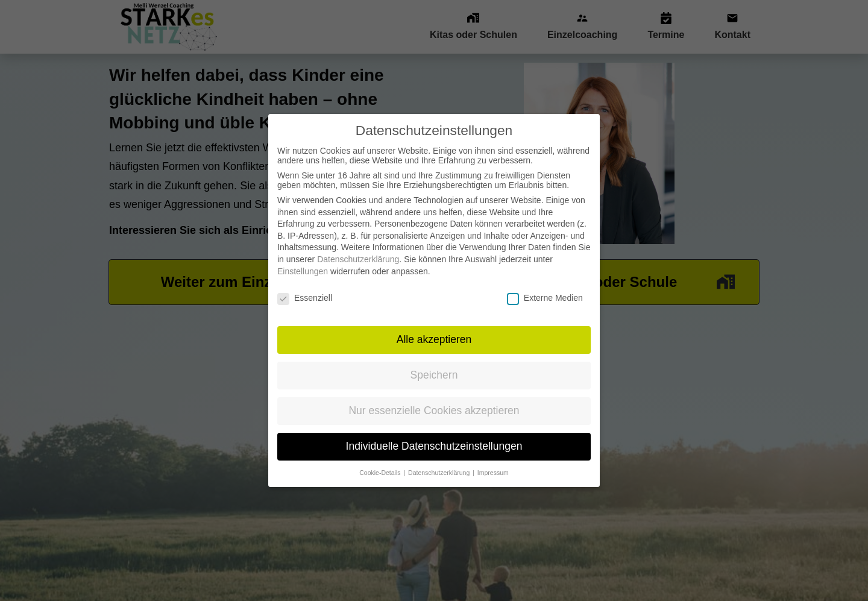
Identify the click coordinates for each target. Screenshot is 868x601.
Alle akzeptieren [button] (434, 329)
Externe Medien (545, 287)
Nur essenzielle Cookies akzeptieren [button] (434, 400)
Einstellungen (303, 260)
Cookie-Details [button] (381, 462)
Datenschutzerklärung (358, 248)
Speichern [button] (434, 364)
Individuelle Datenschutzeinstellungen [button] (434, 435)
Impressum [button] (493, 462)
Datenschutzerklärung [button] (440, 462)
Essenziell (305, 287)
